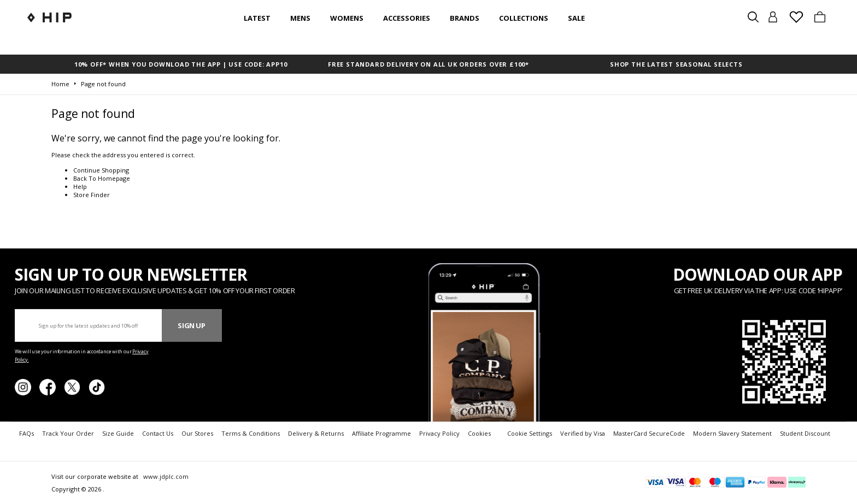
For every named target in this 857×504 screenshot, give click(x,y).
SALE (576, 18)
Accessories (407, 18)
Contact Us (158, 433)
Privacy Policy (439, 433)
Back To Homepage (102, 178)
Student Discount (805, 433)
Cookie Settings (530, 433)
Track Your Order (68, 433)
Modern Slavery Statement (732, 433)
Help (80, 186)
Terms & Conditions (251, 433)
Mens (300, 18)
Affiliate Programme (381, 433)
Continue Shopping (101, 170)
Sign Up (192, 325)
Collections (524, 18)
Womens (347, 18)
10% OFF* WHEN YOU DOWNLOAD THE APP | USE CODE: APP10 (181, 64)
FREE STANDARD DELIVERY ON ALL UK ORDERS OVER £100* (428, 64)
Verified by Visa (583, 433)
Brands (465, 18)
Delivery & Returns (316, 433)
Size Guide (118, 433)
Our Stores (197, 433)
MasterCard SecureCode (649, 433)
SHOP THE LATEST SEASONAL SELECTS (676, 64)
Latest (257, 18)
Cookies (479, 433)
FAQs (27, 433)
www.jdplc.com (165, 476)
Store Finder (92, 195)
